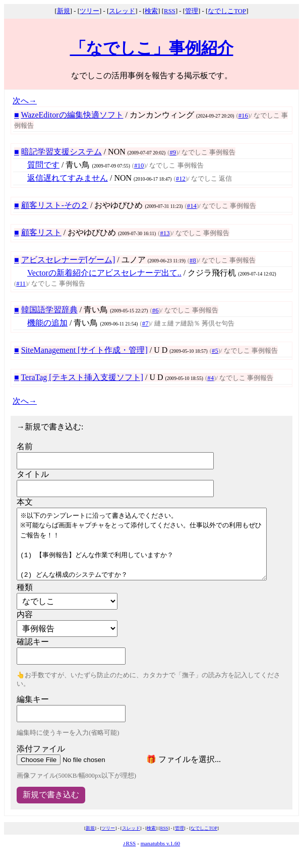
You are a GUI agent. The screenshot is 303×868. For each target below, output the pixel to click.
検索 (151, 11)
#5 (215, 351)
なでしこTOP (227, 11)
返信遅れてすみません (68, 178)
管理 (192, 11)
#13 (165, 233)
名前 (25, 446)
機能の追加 (47, 323)
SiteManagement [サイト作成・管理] (84, 350)
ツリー (89, 11)
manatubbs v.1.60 (161, 843)
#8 (193, 260)
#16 (243, 116)
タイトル (33, 474)
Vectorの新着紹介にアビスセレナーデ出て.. (104, 273)
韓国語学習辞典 (49, 310)
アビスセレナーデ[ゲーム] (68, 260)
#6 (156, 310)
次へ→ (25, 101)
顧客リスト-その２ (55, 205)
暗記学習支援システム (62, 152)
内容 (25, 614)
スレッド (122, 11)
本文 (25, 502)
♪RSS (130, 843)
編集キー (33, 699)
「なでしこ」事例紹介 (152, 48)
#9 (173, 152)
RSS (170, 11)
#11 (21, 284)
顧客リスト (41, 232)
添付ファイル (41, 749)
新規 (64, 11)
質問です (43, 165)
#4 (210, 378)
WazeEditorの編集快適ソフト (72, 115)
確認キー (33, 642)
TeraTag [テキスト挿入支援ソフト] (82, 377)
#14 (192, 206)
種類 (25, 587)
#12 (181, 179)
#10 (139, 166)
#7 (145, 323)
